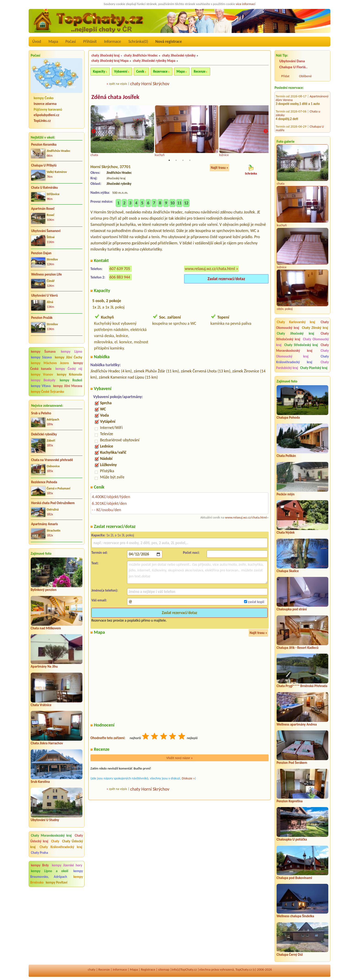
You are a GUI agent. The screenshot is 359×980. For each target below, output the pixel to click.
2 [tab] (176, 161)
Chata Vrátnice (41, 705)
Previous (93, 132)
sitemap (164, 969)
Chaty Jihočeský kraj (295, 333)
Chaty (56, 841)
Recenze (200, 71)
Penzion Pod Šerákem (292, 763)
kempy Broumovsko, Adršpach (57, 874)
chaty (92, 969)
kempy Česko (44, 98)
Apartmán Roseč (43, 209)
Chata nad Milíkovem (46, 628)
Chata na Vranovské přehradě (52, 460)
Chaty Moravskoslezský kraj (51, 835)
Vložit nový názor (179, 758)
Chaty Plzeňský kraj (314, 368)
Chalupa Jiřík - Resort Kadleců (298, 648)
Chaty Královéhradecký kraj (61, 847)
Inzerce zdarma (45, 104)
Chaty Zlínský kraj (315, 328)
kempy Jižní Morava (68, 386)
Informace (112, 41)
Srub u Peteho (41, 413)
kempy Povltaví (57, 882)
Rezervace (160, 71)
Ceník (140, 71)
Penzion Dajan (41, 253)
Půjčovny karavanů (48, 109)
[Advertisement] (57, 920)
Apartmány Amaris (45, 524)
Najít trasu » (219, 168)
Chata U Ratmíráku (45, 188)
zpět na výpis (118, 84)
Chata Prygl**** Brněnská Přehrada (302, 686)
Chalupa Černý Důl (290, 955)
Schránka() (138, 41)
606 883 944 (120, 278)
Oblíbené (305, 76)
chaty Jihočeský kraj (105, 55)
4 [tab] (190, 161)
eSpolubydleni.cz (46, 115)
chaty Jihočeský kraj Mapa (110, 61)
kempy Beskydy (43, 380)
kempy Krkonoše (70, 374)
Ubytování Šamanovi (46, 231)
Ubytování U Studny (45, 820)
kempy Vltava (41, 386)
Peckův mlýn (286, 494)
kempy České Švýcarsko (48, 392)
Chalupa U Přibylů (44, 165)
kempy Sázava (41, 357)
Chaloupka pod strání (292, 609)
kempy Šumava (43, 352)
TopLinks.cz (42, 121)
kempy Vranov (42, 374)
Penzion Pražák (42, 318)
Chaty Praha (39, 853)
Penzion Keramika (44, 145)
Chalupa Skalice (288, 571)
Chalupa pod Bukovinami (294, 878)
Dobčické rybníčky (44, 434)
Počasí (71, 41)
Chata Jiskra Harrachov (47, 743)
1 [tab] (169, 161)
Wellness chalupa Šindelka (295, 916)
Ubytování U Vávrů (44, 295)
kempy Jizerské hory (67, 865)
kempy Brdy (40, 865)
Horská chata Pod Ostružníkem (53, 503)
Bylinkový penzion (44, 590)
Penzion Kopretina (290, 801)
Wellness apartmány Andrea (297, 724)
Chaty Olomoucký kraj (302, 354)
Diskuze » (188, 779)
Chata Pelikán (286, 456)
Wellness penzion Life (46, 274)
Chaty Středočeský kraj (301, 345)
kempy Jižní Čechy (68, 357)
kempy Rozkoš (71, 380)
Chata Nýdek (286, 532)
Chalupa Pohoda (288, 418)
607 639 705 (120, 269)
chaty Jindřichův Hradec (141, 55)
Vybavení (121, 71)
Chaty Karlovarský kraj (296, 322)
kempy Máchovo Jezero (50, 363)
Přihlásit (90, 41)
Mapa (53, 41)
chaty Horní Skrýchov (150, 84)
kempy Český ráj (69, 369)
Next (266, 132)
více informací (246, 4)
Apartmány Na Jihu (44, 666)
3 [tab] (183, 161)
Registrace (148, 969)
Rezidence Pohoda (44, 482)
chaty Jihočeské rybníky (179, 55)
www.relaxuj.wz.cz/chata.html (210, 269)
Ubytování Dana (292, 61)
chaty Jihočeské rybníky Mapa (154, 61)
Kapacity (99, 71)
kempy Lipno (72, 352)
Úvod (37, 41)
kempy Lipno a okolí (50, 871)
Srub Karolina (40, 782)
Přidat (285, 76)
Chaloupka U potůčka (292, 839)
